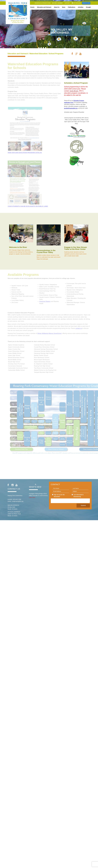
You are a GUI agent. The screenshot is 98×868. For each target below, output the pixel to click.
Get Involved (76, 3)
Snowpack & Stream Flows (43, 3)
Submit (83, 505)
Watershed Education (38, 54)
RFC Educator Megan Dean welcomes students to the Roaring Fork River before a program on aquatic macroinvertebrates (21, 252)
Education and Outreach (44, 7)
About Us (57, 7)
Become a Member (57, 3)
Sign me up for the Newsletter (58, 496)
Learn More (32, 497)
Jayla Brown (74, 91)
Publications (72, 7)
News (64, 7)
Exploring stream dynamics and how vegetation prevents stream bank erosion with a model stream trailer (75, 254)
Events (32, 7)
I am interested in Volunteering (78, 496)
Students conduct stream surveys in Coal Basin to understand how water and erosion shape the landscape (49, 257)
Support (67, 3)
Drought (88, 7)
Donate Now (86, 3)
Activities (81, 7)
